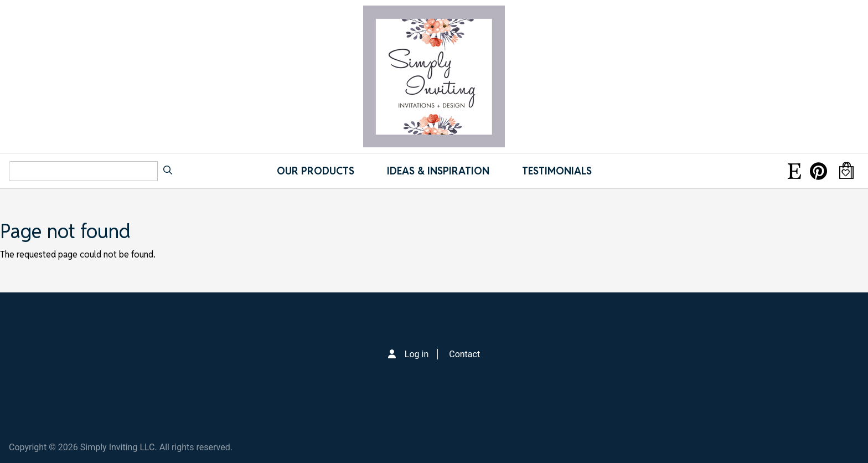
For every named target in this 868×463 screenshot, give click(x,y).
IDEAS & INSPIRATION (438, 171)
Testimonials (557, 171)
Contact (464, 354)
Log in (417, 354)
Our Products (316, 171)
